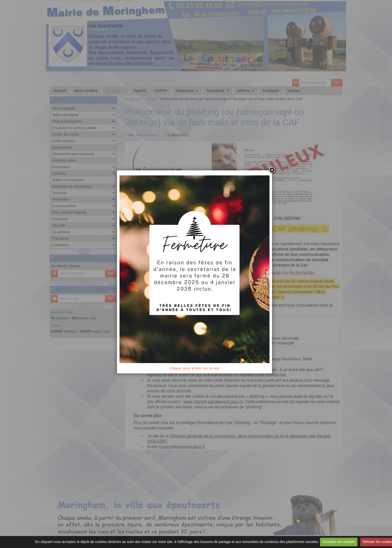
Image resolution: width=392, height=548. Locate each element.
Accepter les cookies (339, 542)
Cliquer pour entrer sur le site (196, 370)
